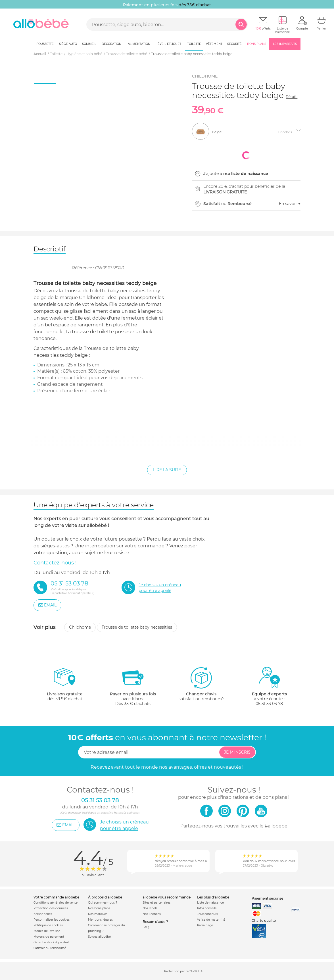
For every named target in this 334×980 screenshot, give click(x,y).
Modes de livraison (47, 931)
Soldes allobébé (99, 937)
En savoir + (290, 204)
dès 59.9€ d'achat (65, 686)
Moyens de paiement (49, 937)
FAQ (146, 927)
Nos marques (98, 914)
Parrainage (205, 925)
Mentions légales (100, 920)
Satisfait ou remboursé (50, 948)
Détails (292, 97)
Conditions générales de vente (56, 903)
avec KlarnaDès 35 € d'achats (133, 686)
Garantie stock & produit (51, 942)
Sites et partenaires (156, 903)
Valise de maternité (211, 920)
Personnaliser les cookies (52, 920)
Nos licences (152, 914)
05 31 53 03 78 (269, 704)
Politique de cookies (48, 925)
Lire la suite (167, 470)
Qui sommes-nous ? (103, 903)
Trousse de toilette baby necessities (137, 627)
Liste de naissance (210, 903)
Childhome (80, 627)
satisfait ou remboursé (201, 684)
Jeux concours (207, 914)
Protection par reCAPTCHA (183, 971)
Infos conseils (207, 908)
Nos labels (150, 908)
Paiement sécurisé (267, 898)
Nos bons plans (99, 908)
